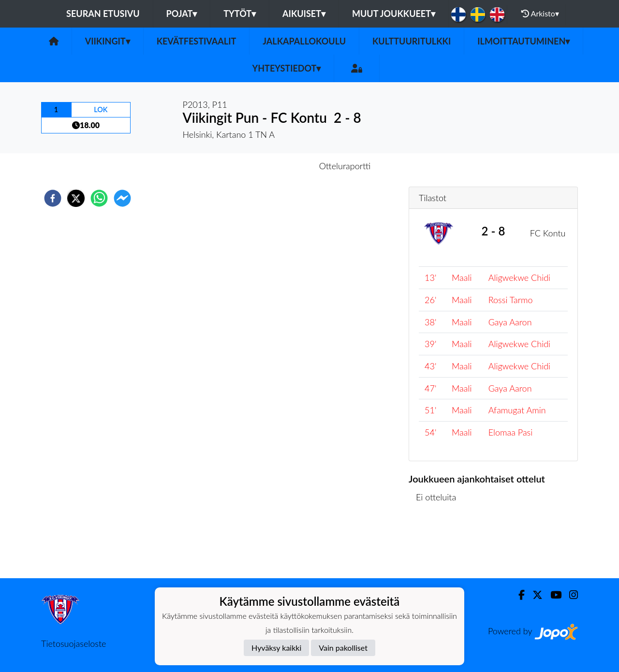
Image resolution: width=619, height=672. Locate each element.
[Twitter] (534, 595)
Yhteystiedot (287, 68)
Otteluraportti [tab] (345, 166)
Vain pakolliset (343, 648)
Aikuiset (304, 14)
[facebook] (53, 198)
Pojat (182, 14)
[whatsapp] (99, 198)
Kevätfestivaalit (197, 41)
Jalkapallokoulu (304, 41)
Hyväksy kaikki (276, 648)
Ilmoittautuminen (523, 41)
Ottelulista (440, 546)
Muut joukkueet (394, 14)
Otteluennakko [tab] (276, 166)
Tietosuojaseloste (74, 643)
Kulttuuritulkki (412, 41)
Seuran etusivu (103, 14)
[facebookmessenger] (122, 198)
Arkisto (540, 14)
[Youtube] (552, 595)
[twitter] (76, 198)
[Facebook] (518, 595)
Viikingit (108, 41)
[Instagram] (570, 595)
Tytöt (240, 14)
